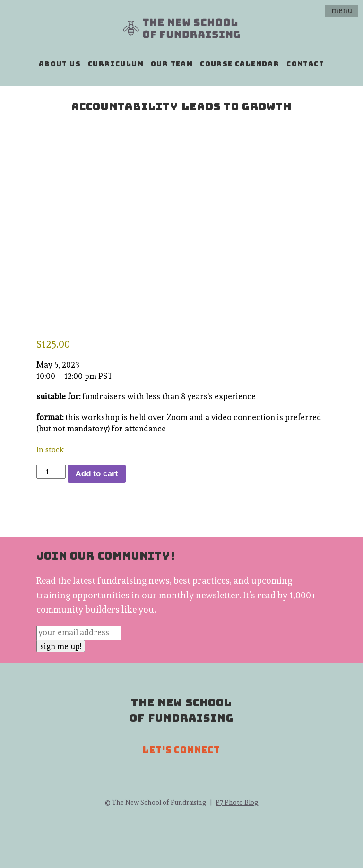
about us (60, 64)
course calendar (240, 64)
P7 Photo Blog (237, 802)
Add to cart (97, 474)
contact (305, 64)
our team (172, 64)
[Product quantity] (51, 472)
